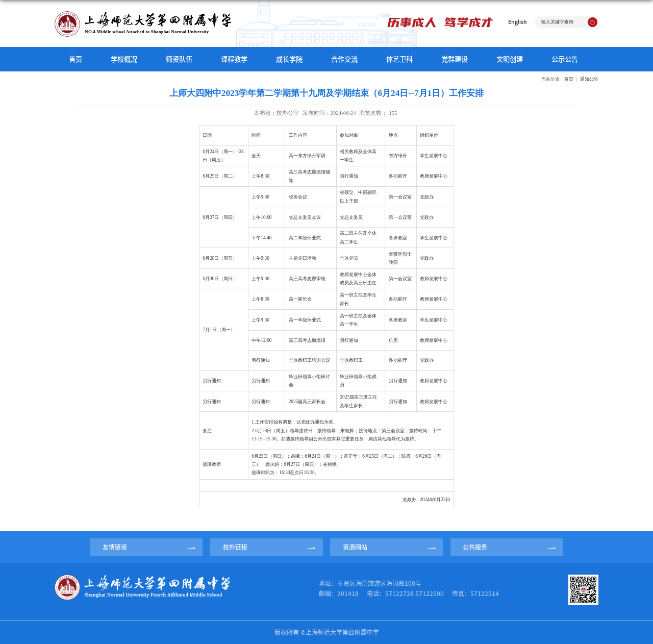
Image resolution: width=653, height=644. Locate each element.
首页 (76, 59)
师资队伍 (179, 59)
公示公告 (565, 59)
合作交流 (344, 59)
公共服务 (475, 547)
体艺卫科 (399, 59)
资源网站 (355, 547)
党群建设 (455, 59)
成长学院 (289, 59)
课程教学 (234, 59)
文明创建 (510, 59)
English (518, 22)
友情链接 (115, 547)
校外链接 (235, 547)
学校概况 (124, 59)
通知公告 (589, 79)
